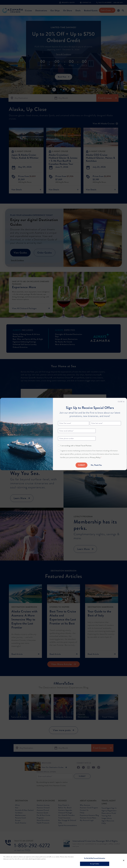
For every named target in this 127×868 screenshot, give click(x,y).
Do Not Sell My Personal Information (95, 858)
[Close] (121, 402)
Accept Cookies (95, 864)
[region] (63, 861)
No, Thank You (96, 465)
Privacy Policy (95, 457)
